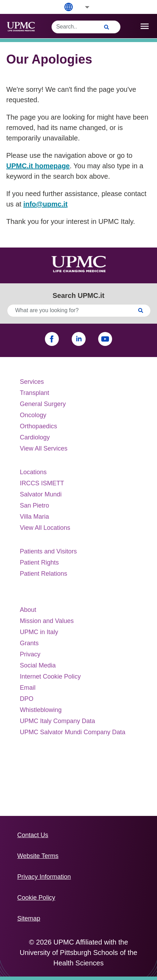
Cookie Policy (36, 898)
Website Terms (38, 856)
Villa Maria (34, 517)
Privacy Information (44, 877)
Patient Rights (39, 562)
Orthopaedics (38, 426)
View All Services (44, 448)
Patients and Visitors (48, 551)
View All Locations (45, 528)
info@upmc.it (45, 204)
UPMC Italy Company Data (57, 721)
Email (28, 688)
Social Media (38, 665)
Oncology (33, 415)
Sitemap (29, 918)
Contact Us (33, 835)
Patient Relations (44, 574)
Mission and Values (47, 621)
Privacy (30, 654)
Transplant (34, 393)
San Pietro (34, 505)
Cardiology (35, 437)
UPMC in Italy (39, 632)
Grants (29, 643)
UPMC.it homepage (38, 166)
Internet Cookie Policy (50, 677)
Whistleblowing (41, 710)
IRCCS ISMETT (42, 483)
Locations (33, 472)
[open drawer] (145, 26)
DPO (27, 699)
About (28, 610)
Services (32, 382)
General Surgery (43, 404)
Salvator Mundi (41, 494)
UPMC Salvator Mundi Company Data (73, 732)
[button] (83, 7)
